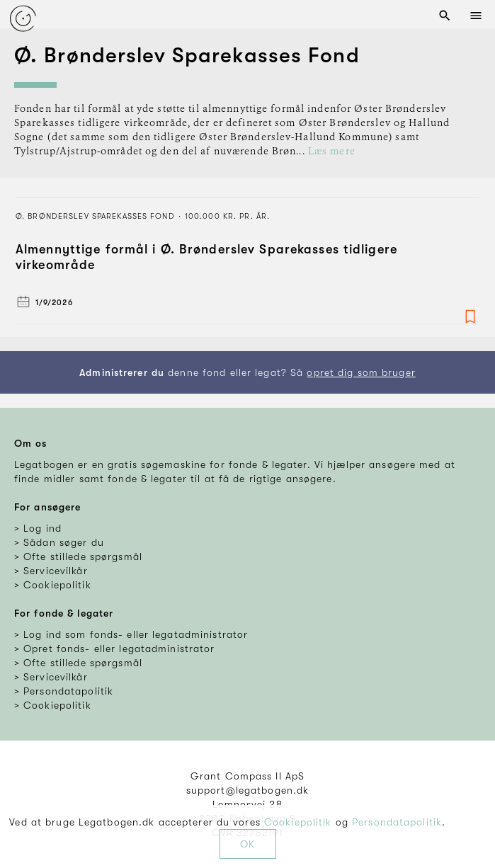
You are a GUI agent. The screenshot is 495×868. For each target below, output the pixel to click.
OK (247, 844)
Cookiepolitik (298, 822)
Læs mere (332, 152)
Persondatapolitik (397, 822)
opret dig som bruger (361, 372)
